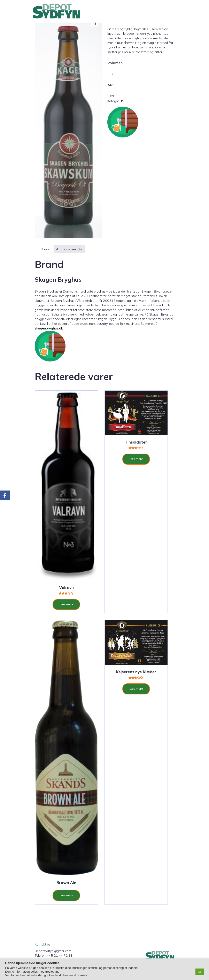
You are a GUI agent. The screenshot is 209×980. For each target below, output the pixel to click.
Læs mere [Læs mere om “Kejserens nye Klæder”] (136, 689)
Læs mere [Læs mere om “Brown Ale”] (66, 895)
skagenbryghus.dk (49, 328)
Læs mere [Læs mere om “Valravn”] (66, 604)
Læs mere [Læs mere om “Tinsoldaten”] (136, 459)
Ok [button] (200, 972)
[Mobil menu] (175, 11)
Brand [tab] (45, 249)
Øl (123, 101)
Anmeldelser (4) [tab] (69, 249)
